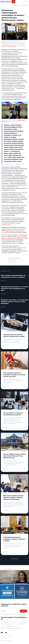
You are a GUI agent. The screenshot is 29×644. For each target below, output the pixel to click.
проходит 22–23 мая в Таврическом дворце (14, 248)
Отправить (23, 611)
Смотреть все (15, 559)
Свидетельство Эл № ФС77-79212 (9, 622)
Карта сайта (4, 638)
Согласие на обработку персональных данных (14, 614)
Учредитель (22, 622)
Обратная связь (23, 624)
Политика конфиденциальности (9, 627)
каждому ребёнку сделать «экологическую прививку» (14, 237)
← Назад (3, 5)
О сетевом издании (6, 624)
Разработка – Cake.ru (6, 640)
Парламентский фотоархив (9, 46)
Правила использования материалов (10, 628)
